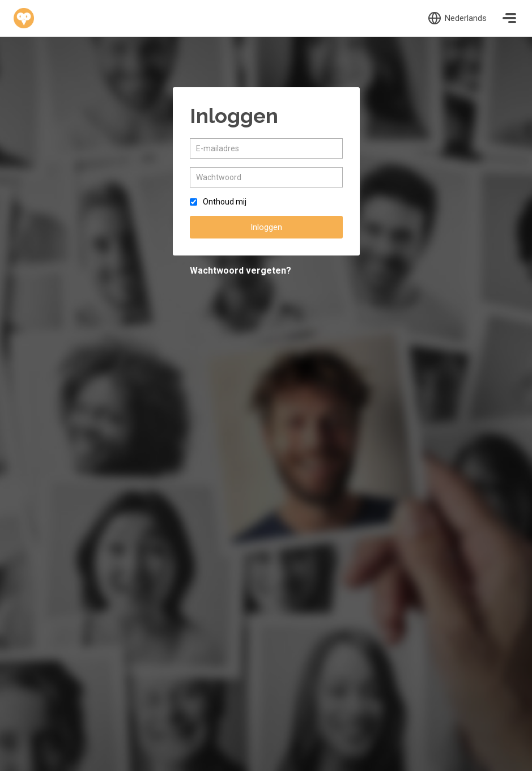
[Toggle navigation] (509, 18)
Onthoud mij (225, 202)
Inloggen (266, 227)
